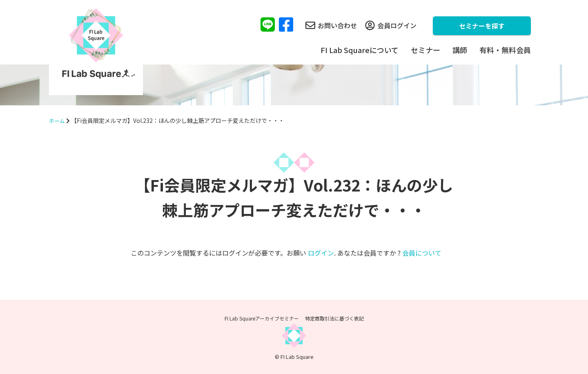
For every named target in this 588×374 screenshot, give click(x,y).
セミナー (425, 50)
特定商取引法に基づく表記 (334, 318)
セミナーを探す (482, 26)
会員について (422, 253)
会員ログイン (391, 25)
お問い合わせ (331, 25)
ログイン (321, 253)
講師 (460, 50)
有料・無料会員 (505, 50)
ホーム (58, 120)
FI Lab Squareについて (360, 50)
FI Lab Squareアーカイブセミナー (262, 318)
